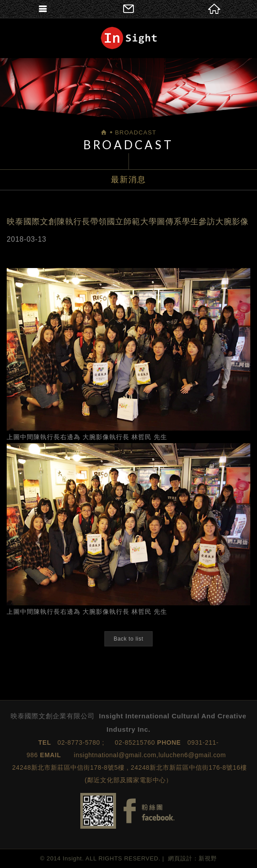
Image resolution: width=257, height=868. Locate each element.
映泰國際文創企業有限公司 (129, 38)
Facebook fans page (149, 811)
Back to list (128, 639)
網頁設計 (180, 858)
